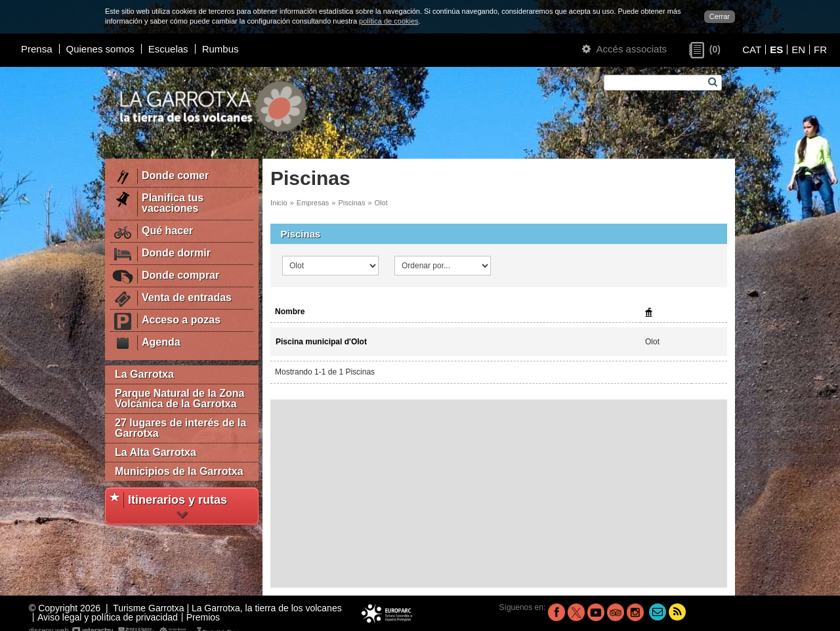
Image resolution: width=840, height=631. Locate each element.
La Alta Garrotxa (156, 452)
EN (798, 50)
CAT (752, 50)
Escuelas (168, 49)
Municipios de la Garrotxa (179, 471)
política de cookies (389, 21)
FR (820, 50)
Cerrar (720, 16)
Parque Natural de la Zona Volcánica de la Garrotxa (179, 398)
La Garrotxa (144, 374)
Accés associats (624, 49)
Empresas (313, 203)
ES (776, 50)
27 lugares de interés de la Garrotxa (180, 428)
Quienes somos (100, 49)
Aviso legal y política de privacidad (108, 617)
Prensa (37, 49)
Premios (203, 617)
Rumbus (220, 49)
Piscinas (351, 203)
